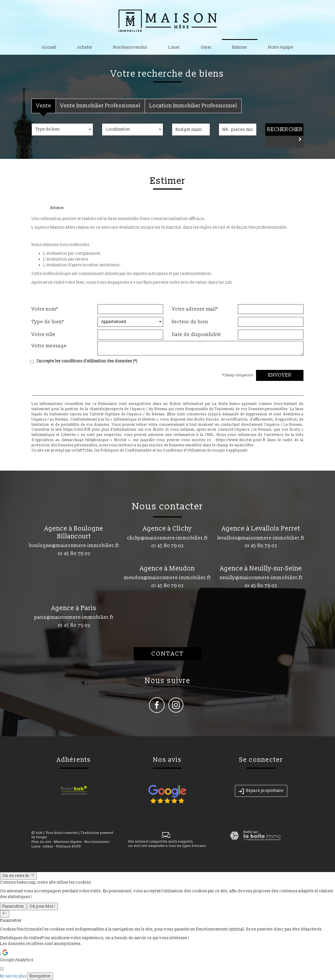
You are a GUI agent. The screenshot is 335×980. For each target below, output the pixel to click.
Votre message (49, 346)
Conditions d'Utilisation (184, 450)
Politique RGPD (69, 846)
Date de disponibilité (196, 335)
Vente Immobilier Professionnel (100, 106)
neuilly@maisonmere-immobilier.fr (261, 578)
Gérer (206, 47)
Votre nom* (45, 309)
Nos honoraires (97, 842)
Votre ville (44, 335)
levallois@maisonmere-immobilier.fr (261, 538)
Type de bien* (48, 322)
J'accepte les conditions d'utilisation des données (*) (87, 361)
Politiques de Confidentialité (126, 450)
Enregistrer (40, 976)
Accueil (49, 47)
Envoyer (280, 375)
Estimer (240, 47)
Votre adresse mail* (195, 309)
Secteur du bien (190, 322)
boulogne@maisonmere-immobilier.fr (74, 545)
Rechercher (285, 130)
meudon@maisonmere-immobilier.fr (167, 578)
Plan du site (41, 842)
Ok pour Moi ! (43, 906)
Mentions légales (68, 842)
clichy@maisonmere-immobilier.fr (167, 538)
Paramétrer (13, 906)
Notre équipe (281, 47)
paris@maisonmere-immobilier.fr (74, 617)
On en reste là (18, 876)
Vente (44, 106)
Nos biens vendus (130, 47)
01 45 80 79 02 (74, 554)
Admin (48, 846)
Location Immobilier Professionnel (193, 106)
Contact (168, 654)
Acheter (85, 47)
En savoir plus (13, 976)
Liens (36, 846)
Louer (174, 47)
